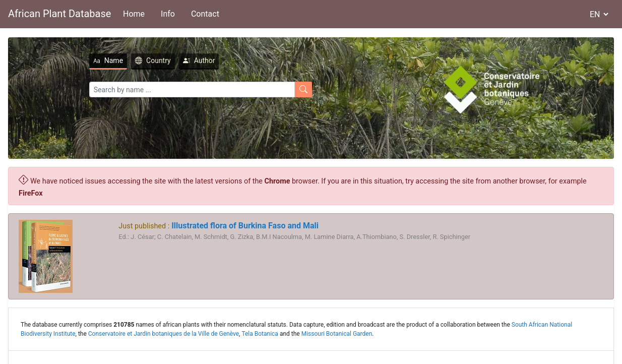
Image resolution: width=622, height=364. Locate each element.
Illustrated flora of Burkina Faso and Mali (244, 226)
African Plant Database (59, 14)
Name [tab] (108, 60)
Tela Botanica (260, 334)
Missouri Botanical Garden (337, 334)
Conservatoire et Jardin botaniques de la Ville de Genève (164, 334)
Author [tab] (199, 60)
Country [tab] (153, 60)
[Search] (192, 89)
